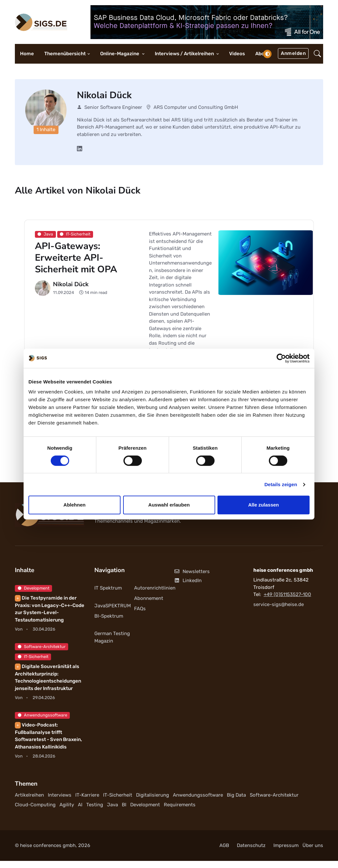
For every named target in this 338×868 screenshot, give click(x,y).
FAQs (140, 609)
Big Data (236, 795)
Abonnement (149, 598)
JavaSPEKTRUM (113, 606)
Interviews (60, 795)
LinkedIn (188, 580)
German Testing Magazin (112, 637)
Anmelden (293, 53)
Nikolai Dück (71, 284)
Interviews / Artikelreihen (185, 54)
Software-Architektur (42, 647)
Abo (260, 54)
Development (34, 588)
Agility (67, 805)
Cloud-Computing (35, 805)
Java (112, 805)
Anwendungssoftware (42, 715)
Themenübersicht (65, 54)
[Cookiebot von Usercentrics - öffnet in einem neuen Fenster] (281, 358)
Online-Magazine (120, 54)
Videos (237, 54)
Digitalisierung (153, 795)
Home (27, 54)
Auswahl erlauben (169, 505)
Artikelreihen (29, 795)
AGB (224, 845)
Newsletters (192, 571)
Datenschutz (251, 845)
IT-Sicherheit (33, 657)
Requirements (180, 805)
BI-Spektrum (109, 616)
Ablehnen (74, 505)
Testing (95, 805)
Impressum (286, 845)
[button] (317, 54)
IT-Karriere (87, 795)
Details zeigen (281, 484)
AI (80, 805)
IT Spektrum (108, 588)
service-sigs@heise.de (279, 604)
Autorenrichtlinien (155, 588)
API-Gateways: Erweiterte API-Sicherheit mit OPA (76, 258)
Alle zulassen (264, 505)
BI (124, 805)
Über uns (313, 845)
